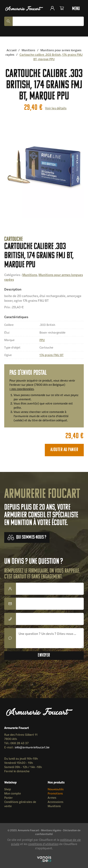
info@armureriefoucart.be (32, 747)
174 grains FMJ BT (52, 355)
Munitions (28, 50)
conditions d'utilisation (43, 844)
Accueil (11, 50)
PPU (42, 340)
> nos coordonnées (22, 389)
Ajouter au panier (64, 450)
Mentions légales (51, 830)
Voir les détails (56, 108)
